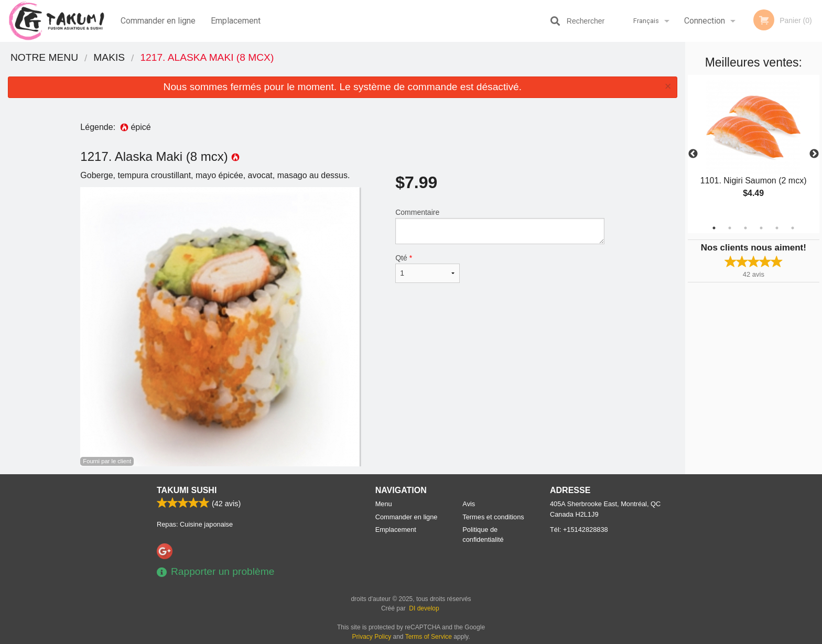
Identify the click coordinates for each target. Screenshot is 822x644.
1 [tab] (714, 228)
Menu (384, 504)
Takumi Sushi (187, 490)
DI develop (424, 608)
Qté (427, 268)
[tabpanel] (754, 148)
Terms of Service (429, 637)
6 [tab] (793, 228)
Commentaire (500, 226)
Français (646, 21)
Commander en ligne (158, 21)
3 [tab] (745, 228)
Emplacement (236, 21)
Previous (693, 154)
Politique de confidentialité (483, 534)
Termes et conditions (493, 517)
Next (814, 154)
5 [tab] (777, 228)
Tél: (579, 530)
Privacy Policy (372, 637)
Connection (705, 21)
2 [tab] (730, 228)
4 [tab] (761, 228)
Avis (469, 504)
